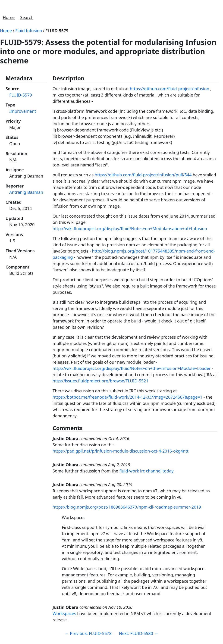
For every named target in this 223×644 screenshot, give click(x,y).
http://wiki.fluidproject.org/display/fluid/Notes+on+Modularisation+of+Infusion (130, 228)
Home (9, 17)
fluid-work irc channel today (146, 471)
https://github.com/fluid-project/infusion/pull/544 (143, 175)
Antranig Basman (26, 192)
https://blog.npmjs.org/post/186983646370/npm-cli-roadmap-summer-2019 (127, 507)
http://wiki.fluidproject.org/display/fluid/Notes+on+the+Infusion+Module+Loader (132, 368)
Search (27, 17)
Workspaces (64, 613)
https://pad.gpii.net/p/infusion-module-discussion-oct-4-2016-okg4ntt (121, 451)
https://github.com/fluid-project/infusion (170, 89)
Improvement (23, 111)
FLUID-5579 (57, 31)
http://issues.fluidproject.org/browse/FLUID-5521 (101, 381)
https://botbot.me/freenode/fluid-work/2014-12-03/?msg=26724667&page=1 (127, 397)
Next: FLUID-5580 (139, 633)
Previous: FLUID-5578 (88, 633)
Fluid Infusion (29, 31)
